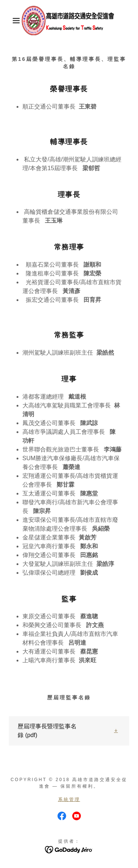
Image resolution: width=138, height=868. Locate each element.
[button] (11, 21)
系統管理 (69, 799)
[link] (69, 21)
